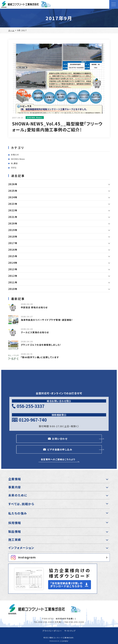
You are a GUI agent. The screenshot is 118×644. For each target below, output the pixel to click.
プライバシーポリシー (52, 631)
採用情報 (15, 523)
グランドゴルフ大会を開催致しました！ (41, 345)
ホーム (11, 30)
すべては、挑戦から (21, 504)
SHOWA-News (18, 159)
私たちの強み (18, 513)
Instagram (23, 557)
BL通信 (14, 163)
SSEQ (14, 167)
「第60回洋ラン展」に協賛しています (40, 357)
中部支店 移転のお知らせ (34, 307)
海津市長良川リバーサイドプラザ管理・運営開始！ (47, 320)
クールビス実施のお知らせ (35, 332)
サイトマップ (70, 631)
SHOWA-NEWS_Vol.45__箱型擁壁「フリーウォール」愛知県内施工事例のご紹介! (57, 127)
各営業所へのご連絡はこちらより (58, 459)
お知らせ (15, 155)
